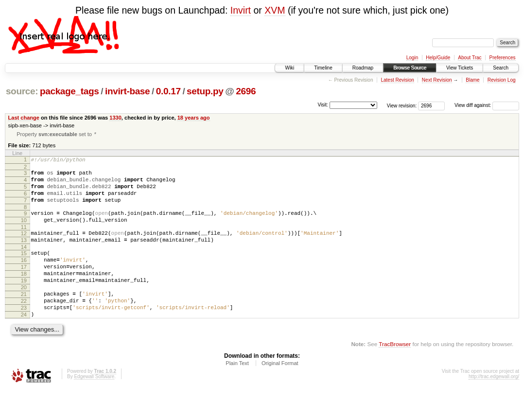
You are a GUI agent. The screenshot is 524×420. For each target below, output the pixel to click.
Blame (472, 80)
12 (24, 246)
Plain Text (237, 393)
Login (412, 58)
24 (24, 343)
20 (24, 310)
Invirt (241, 10)
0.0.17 (168, 91)
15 (24, 269)
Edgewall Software (94, 407)
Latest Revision (397, 80)
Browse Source (410, 68)
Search (501, 68)
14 (24, 262)
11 (24, 240)
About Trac (470, 58)
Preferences (503, 58)
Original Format (280, 393)
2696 (246, 91)
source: (22, 91)
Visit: (323, 105)
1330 (115, 118)
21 (24, 318)
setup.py (205, 91)
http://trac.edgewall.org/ (494, 407)
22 (24, 327)
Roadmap (363, 68)
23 (24, 335)
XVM (275, 10)
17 (24, 285)
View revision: (402, 105)
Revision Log (502, 80)
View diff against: (487, 105)
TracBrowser (395, 374)
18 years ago (194, 118)
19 (24, 302)
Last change (24, 118)
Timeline (323, 68)
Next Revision (437, 80)
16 (24, 277)
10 (24, 231)
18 (24, 294)
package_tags (70, 91)
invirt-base (127, 91)
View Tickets (460, 68)
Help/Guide (438, 58)
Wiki (289, 68)
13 (24, 254)
